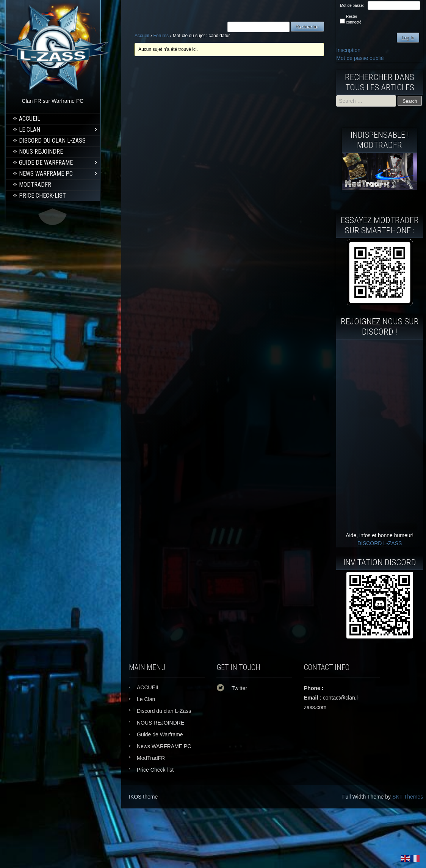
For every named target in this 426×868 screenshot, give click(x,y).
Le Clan (30, 130)
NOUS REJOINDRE (41, 152)
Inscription (348, 50)
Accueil (142, 36)
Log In (408, 38)
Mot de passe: (352, 6)
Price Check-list (42, 196)
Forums (161, 36)
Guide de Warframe (46, 163)
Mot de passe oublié (360, 58)
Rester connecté (354, 19)
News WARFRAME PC (46, 174)
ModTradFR (35, 185)
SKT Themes (408, 797)
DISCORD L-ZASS (380, 543)
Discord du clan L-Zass (52, 141)
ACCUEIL (30, 119)
